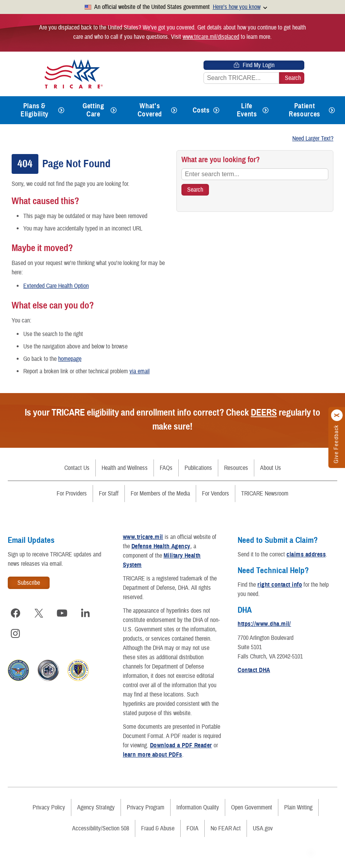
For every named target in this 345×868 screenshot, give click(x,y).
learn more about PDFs (153, 755)
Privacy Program (146, 807)
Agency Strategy (96, 807)
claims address (306, 554)
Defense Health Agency (161, 546)
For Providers (72, 494)
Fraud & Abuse (158, 828)
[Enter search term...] (255, 174)
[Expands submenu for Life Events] (266, 110)
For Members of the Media (160, 494)
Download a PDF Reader (181, 745)
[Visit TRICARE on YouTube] (62, 613)
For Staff (109, 494)
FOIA (192, 828)
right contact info (280, 585)
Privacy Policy (49, 807)
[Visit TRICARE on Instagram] (16, 633)
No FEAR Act (226, 828)
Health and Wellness (125, 468)
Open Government (252, 807)
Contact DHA (254, 670)
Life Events (247, 110)
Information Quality (198, 807)
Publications (198, 468)
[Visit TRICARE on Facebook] (16, 613)
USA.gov (263, 828)
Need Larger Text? (313, 139)
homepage (70, 359)
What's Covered (150, 110)
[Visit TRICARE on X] (39, 613)
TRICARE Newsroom (265, 494)
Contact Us (77, 468)
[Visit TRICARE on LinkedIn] (85, 613)
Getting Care (93, 110)
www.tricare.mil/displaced (211, 37)
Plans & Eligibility (34, 110)
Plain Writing (298, 807)
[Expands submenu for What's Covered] (174, 110)
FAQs (166, 468)
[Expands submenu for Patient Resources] (332, 110)
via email (140, 371)
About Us (271, 468)
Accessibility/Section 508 (101, 828)
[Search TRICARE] (195, 190)
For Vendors (216, 494)
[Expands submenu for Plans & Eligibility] (61, 110)
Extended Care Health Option (56, 286)
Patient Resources (304, 110)
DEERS (264, 412)
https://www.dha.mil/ (264, 624)
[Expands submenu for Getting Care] (114, 110)
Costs (201, 110)
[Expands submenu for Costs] (216, 110)
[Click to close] (337, 415)
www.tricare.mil (143, 537)
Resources (236, 468)
